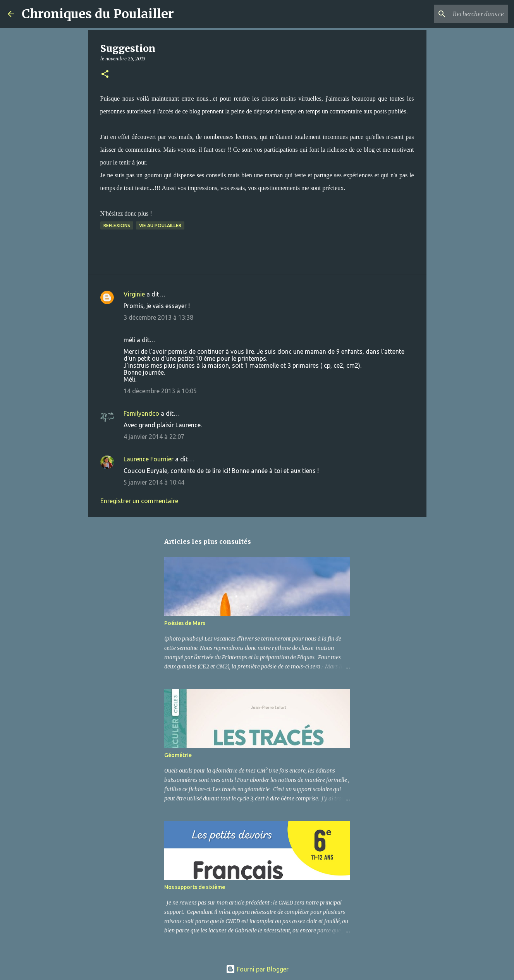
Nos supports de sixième (195, 887)
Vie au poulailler (160, 225)
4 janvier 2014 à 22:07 (154, 437)
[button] (105, 75)
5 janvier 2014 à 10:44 (154, 482)
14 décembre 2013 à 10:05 (160, 391)
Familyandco (141, 413)
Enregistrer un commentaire (139, 501)
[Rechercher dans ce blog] (467, 14)
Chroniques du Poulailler (98, 14)
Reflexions (117, 225)
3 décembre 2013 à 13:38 (158, 317)
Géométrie (178, 755)
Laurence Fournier (149, 459)
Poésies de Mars (185, 623)
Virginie (134, 294)
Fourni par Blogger (257, 969)
